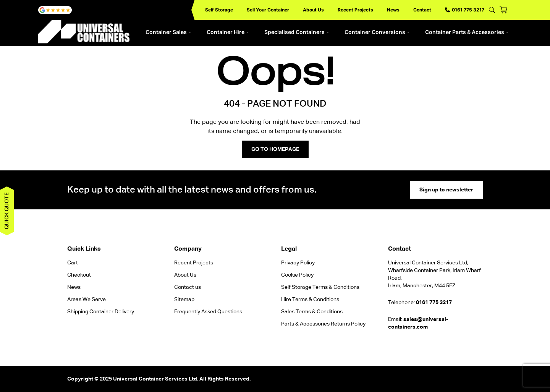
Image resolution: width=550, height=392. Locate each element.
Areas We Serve (87, 300)
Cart (73, 263)
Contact (422, 10)
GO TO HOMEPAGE (275, 149)
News (393, 10)
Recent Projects (355, 10)
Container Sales (168, 32)
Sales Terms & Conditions (312, 312)
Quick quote (7, 211)
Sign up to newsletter (446, 190)
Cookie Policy (297, 275)
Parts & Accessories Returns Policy (323, 324)
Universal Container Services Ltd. (156, 379)
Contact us (188, 287)
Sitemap (184, 300)
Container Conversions (377, 32)
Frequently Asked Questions (208, 312)
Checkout (79, 275)
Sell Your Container (268, 10)
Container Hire (228, 32)
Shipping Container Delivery (101, 312)
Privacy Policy (298, 263)
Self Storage (219, 10)
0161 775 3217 (465, 10)
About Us (313, 10)
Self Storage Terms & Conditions (320, 287)
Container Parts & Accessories (467, 32)
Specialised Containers (297, 32)
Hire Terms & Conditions (310, 300)
